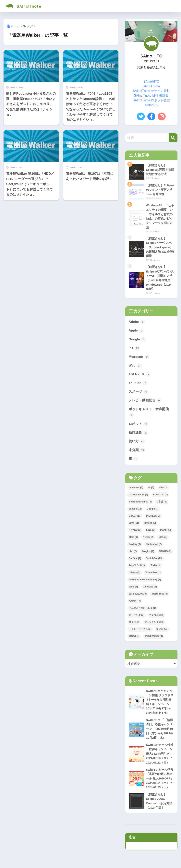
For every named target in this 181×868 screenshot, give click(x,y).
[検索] (173, 138)
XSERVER (140, 376)
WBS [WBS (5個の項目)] (133, 588)
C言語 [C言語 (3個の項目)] (162, 504)
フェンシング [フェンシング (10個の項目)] (154, 624)
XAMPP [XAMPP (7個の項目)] (135, 603)
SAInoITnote (25, 6)
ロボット (139, 426)
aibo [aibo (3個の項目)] (163, 489)
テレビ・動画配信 (145, 402)
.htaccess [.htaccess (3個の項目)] (136, 489)
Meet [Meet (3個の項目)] (133, 539)
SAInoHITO (151, 82)
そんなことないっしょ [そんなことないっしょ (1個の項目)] (142, 610)
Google (137, 340)
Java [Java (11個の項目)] (134, 525)
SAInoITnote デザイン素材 (151, 91)
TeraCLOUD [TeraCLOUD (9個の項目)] (137, 567)
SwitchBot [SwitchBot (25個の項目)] (154, 560)
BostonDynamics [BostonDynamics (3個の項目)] (140, 504)
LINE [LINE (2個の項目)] (151, 532)
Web (135, 367)
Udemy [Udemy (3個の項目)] (135, 574)
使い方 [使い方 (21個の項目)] (162, 631)
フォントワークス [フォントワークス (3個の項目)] (140, 631)
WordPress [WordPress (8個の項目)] (160, 596)
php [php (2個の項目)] (133, 553)
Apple (136, 332)
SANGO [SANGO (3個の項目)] (165, 553)
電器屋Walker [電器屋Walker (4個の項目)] (154, 638)
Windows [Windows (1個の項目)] (150, 588)
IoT (134, 349)
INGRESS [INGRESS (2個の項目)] (153, 518)
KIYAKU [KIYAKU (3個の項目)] (135, 532)
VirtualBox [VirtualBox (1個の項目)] (153, 574)
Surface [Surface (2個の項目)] (135, 560)
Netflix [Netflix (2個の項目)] (148, 539)
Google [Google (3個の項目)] (153, 511)
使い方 (137, 443)
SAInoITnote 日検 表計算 (151, 96)
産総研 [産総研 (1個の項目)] (134, 638)
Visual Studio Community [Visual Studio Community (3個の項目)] (145, 581)
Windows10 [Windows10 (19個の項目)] (138, 596)
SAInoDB (151, 105)
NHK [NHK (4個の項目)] (163, 539)
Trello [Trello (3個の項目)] (155, 567)
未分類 (137, 452)
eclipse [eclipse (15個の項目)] (135, 511)
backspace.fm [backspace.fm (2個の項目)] (138, 497)
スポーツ (139, 393)
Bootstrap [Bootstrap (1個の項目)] (160, 497)
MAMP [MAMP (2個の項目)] (165, 532)
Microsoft (139, 358)
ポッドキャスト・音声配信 (149, 414)
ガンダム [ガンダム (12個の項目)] (156, 617)
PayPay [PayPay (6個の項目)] (135, 546)
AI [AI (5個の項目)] (151, 489)
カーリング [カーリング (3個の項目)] (137, 617)
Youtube (138, 384)
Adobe (137, 323)
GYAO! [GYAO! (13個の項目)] (135, 518)
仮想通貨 (139, 434)
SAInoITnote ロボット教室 (151, 100)
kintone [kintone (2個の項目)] (150, 525)
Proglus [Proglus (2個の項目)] (148, 553)
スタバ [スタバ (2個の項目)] (134, 624)
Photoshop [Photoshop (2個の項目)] (154, 546)
